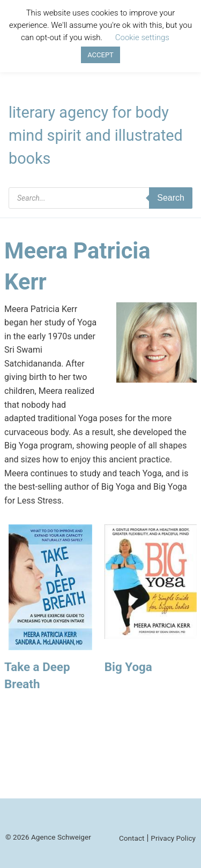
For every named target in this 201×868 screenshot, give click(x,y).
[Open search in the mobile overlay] (100, 198)
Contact (132, 838)
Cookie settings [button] (142, 37)
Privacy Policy (173, 838)
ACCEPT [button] (100, 55)
